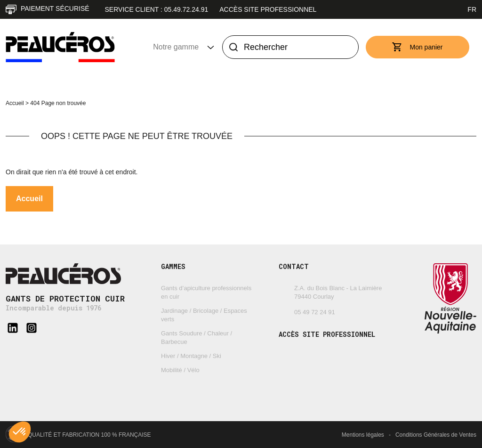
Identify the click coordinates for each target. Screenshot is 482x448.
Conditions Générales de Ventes (436, 435)
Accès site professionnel (268, 9)
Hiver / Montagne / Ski (191, 356)
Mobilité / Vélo (180, 370)
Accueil (15, 103)
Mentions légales (363, 435)
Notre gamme (172, 47)
